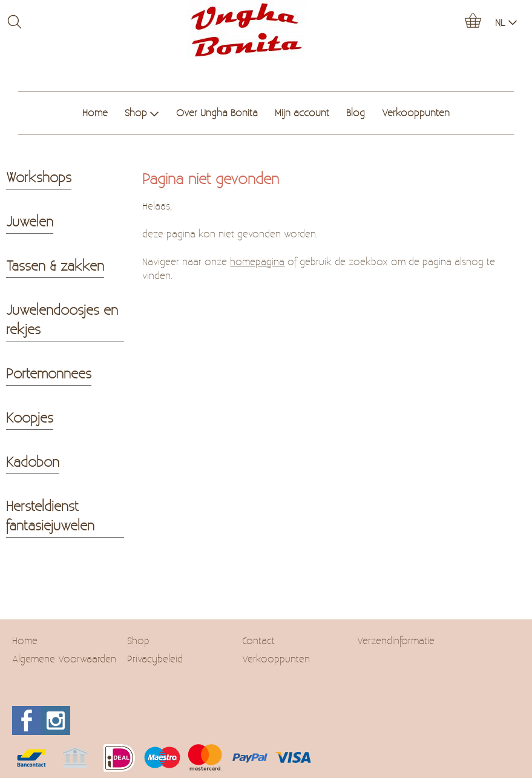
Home (95, 112)
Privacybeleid (155, 658)
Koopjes (30, 417)
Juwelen (30, 221)
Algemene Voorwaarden (64, 658)
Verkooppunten (416, 112)
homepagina (257, 261)
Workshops (39, 177)
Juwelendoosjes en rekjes (62, 319)
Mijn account (302, 112)
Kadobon (33, 461)
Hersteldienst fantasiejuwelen (50, 515)
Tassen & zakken (55, 265)
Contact (258, 640)
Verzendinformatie (396, 640)
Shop (142, 112)
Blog (356, 112)
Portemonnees (49, 373)
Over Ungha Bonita (217, 112)
